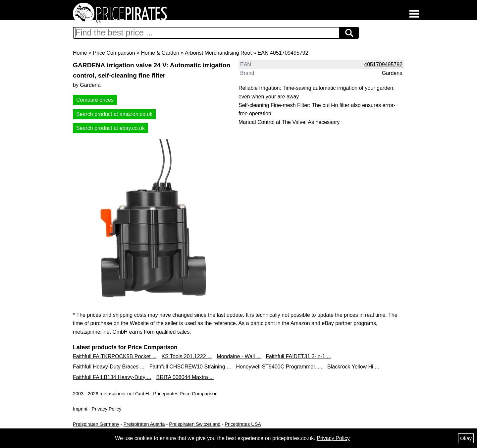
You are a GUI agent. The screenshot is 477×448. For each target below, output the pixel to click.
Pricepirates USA (243, 424)
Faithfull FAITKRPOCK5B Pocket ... (115, 356)
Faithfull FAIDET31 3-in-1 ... (298, 356)
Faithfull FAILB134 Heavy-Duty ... (112, 377)
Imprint (80, 409)
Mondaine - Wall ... (239, 356)
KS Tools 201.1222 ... (187, 356)
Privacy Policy (107, 409)
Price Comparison (114, 53)
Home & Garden (160, 53)
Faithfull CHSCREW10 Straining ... (190, 367)
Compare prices (95, 100)
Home (80, 53)
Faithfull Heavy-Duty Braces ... (109, 367)
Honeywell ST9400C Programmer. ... (279, 367)
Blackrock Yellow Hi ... (353, 367)
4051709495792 (383, 64)
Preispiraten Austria (144, 424)
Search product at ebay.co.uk (110, 128)
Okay (466, 438)
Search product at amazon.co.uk (114, 114)
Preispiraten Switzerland (195, 424)
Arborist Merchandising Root (218, 53)
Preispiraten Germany (96, 424)
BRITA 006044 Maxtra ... (185, 377)
